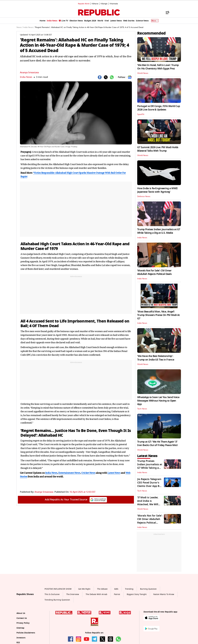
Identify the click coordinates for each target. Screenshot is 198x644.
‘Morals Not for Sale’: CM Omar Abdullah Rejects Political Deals (154, 272)
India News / (29, 27)
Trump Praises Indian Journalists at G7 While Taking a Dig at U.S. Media (159, 231)
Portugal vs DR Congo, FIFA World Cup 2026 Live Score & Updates (159, 108)
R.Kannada (114, 4)
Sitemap (20, 628)
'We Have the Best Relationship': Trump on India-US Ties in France (156, 358)
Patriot (117, 594)
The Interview (73, 594)
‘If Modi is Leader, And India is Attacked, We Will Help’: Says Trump (148, 503)
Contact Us (22, 618)
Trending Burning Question (57, 600)
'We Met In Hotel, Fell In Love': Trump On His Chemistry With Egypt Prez (158, 67)
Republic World (84, 4)
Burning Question (148, 589)
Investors (21, 638)
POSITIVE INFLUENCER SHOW (58, 589)
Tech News (142, 409)
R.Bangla (104, 4)
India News (26, 77)
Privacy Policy (23, 623)
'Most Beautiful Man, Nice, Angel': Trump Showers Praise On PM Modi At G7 (158, 315)
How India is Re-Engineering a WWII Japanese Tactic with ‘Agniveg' (157, 190)
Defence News (144, 196)
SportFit (141, 114)
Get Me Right (84, 589)
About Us (21, 613)
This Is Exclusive (52, 594)
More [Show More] (155, 21)
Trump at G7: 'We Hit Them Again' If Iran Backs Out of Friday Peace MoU (157, 443)
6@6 (116, 589)
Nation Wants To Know (164, 594)
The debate (102, 589)
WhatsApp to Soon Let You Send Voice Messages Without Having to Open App (158, 401)
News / (20, 27)
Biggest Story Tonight (137, 594)
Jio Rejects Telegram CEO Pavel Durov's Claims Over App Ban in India (150, 484)
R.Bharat (95, 4)
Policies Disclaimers (26, 633)
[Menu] (166, 12)
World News (143, 73)
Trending (129, 589)
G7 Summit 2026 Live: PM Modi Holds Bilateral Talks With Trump (158, 149)
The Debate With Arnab (96, 594)
